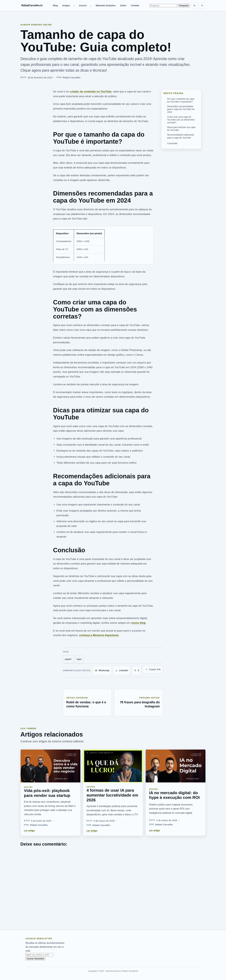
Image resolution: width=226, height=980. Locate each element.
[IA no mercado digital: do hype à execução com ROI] (176, 766)
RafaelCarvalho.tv (32, 5)
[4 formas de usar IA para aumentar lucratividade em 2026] (113, 766)
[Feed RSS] (194, 5)
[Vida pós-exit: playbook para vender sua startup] (50, 766)
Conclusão (172, 143)
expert (68, 659)
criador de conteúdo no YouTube (91, 92)
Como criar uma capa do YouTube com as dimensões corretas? (181, 120)
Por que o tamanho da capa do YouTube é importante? (181, 100)
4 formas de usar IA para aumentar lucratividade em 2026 (112, 795)
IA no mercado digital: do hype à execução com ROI (174, 795)
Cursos (83, 5)
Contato (135, 5)
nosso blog (138, 623)
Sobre (123, 5)
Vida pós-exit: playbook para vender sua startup (47, 793)
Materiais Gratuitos (106, 5)
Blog (55, 5)
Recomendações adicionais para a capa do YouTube (181, 136)
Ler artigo (29, 830)
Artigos (66, 5)
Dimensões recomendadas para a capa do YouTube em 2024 (181, 109)
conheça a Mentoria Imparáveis (99, 635)
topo (79, 659)
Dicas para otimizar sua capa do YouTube (181, 129)
